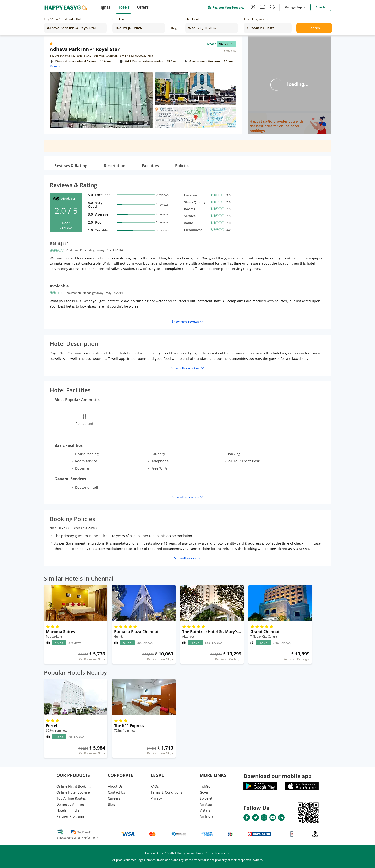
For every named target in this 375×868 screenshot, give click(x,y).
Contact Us (116, 792)
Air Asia (206, 804)
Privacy (156, 798)
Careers (114, 798)
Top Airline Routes (71, 798)
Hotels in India (68, 810)
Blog (111, 804)
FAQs (155, 786)
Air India (207, 816)
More (55, 66)
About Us (115, 786)
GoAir (204, 792)
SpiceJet (206, 798)
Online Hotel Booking (73, 792)
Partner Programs (71, 816)
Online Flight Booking (74, 786)
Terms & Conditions (166, 792)
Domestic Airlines (70, 804)
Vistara (205, 810)
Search (314, 28)
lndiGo (205, 786)
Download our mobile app (278, 776)
